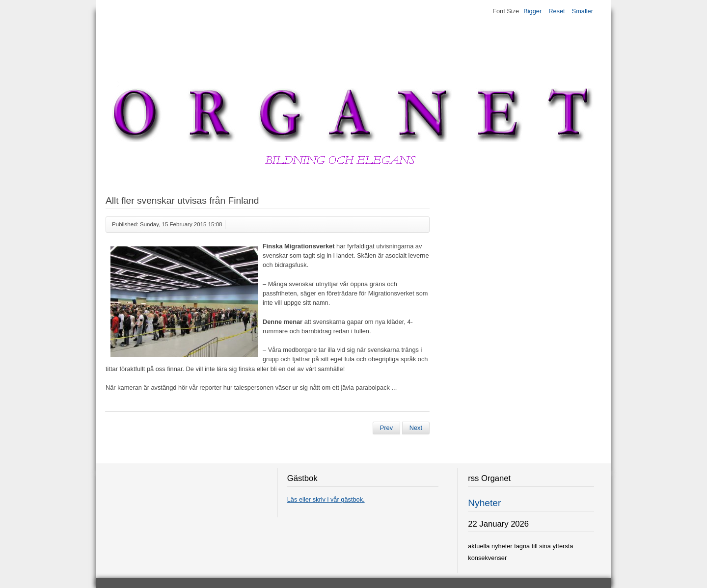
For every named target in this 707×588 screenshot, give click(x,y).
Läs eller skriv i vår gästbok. (326, 499)
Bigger (532, 11)
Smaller (583, 11)
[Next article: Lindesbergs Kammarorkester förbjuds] (416, 428)
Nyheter (484, 503)
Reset (557, 11)
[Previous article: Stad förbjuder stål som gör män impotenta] (386, 428)
